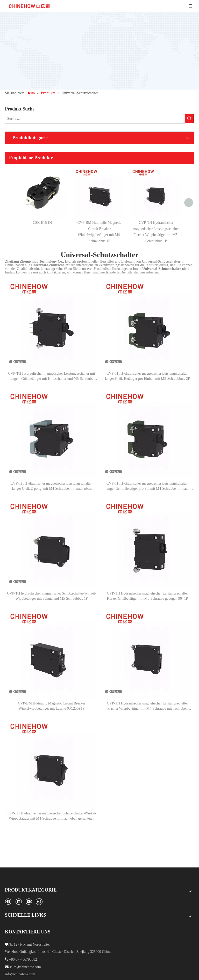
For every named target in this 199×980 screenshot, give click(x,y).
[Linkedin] (19, 901)
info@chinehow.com (20, 974)
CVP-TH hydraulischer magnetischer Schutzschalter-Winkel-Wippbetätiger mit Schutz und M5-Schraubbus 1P (51, 596)
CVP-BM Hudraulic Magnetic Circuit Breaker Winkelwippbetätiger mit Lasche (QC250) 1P (52, 706)
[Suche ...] (95, 119)
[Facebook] (8, 901)
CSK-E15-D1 (42, 223)
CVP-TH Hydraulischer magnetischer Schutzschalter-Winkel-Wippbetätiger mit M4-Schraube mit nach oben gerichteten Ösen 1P (52, 816)
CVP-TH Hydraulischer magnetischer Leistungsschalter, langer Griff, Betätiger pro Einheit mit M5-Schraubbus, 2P (147, 376)
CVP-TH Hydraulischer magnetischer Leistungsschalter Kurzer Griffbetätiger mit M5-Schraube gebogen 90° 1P (147, 596)
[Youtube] (29, 901)
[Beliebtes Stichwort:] (189, 118)
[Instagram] (39, 901)
